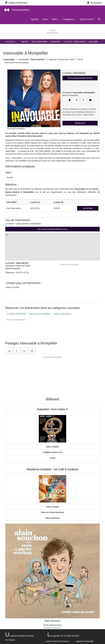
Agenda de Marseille (85, 641)
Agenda (35, 19)
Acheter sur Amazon (52, 628)
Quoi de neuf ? (87, 19)
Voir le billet (88, 208)
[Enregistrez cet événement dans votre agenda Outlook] (90, 100)
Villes (55, 19)
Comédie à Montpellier (16, 314)
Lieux (45, 19)
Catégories (69, 19)
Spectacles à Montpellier (40, 314)
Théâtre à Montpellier (62, 314)
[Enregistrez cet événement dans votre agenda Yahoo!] (83, 100)
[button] (95, 3)
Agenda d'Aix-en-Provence (57, 641)
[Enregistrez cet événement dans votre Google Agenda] (77, 100)
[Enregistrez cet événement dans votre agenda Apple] (70, 100)
